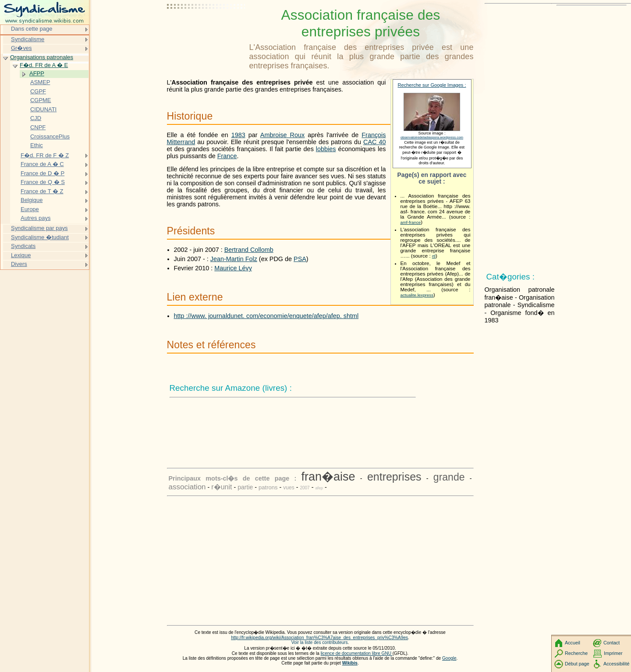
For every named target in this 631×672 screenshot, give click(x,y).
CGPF (38, 91)
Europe (30, 209)
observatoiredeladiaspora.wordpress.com (432, 137)
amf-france (411, 222)
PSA (300, 259)
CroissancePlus (50, 136)
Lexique (21, 255)
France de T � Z (42, 191)
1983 (238, 135)
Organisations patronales (42, 57)
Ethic (37, 145)
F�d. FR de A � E (44, 65)
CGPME (41, 100)
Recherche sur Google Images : (432, 85)
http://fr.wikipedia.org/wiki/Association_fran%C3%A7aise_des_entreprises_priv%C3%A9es (319, 638)
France (227, 156)
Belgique (32, 200)
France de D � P (43, 173)
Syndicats (23, 246)
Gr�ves (21, 48)
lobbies (326, 149)
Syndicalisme (28, 39)
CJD (36, 118)
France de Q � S (43, 182)
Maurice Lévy (233, 268)
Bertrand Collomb (249, 250)
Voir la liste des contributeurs (320, 642)
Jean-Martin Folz (234, 259)
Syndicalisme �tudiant (40, 237)
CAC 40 (374, 142)
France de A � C (42, 164)
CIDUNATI (43, 109)
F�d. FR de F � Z (45, 155)
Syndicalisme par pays (39, 228)
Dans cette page (32, 29)
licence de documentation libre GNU (357, 653)
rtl (434, 256)
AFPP (37, 73)
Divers (19, 264)
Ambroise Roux (282, 135)
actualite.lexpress (417, 295)
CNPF (38, 127)
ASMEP (40, 82)
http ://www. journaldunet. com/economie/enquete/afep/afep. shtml (266, 316)
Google (449, 658)
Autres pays (35, 218)
